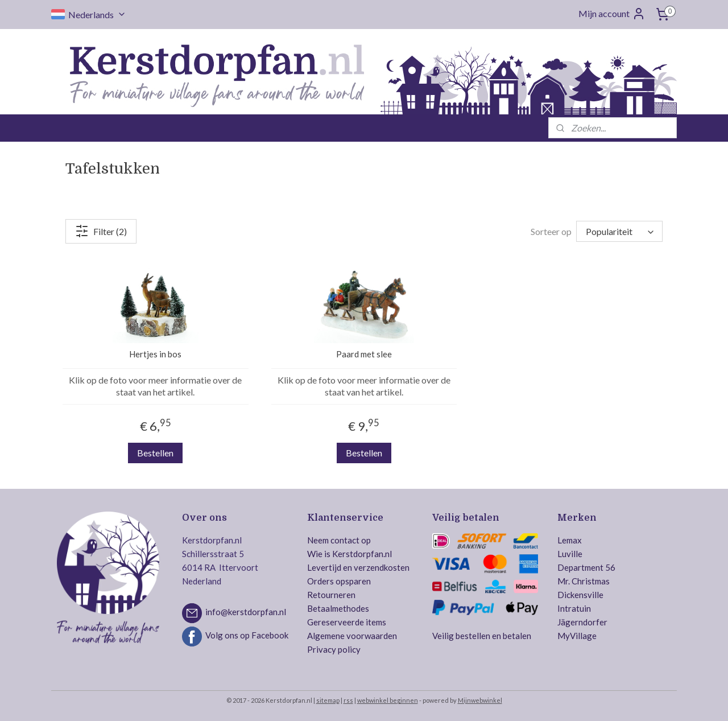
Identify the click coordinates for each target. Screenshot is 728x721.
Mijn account (612, 14)
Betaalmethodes (338, 608)
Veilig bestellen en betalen (482, 636)
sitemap (328, 700)
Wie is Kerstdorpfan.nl (349, 554)
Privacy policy (334, 649)
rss (348, 700)
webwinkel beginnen (388, 700)
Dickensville (580, 595)
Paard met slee (364, 354)
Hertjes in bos (155, 354)
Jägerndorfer (582, 622)
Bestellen (155, 453)
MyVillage (577, 636)
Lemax (570, 540)
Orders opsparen (339, 581)
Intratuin (574, 608)
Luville (570, 554)
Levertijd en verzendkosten (358, 567)
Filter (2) (101, 231)
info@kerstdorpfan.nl (246, 612)
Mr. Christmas (584, 581)
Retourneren (331, 595)
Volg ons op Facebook (247, 636)
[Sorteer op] (619, 231)
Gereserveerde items (347, 622)
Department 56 (586, 567)
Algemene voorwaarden (352, 636)
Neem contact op (339, 540)
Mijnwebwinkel (480, 700)
